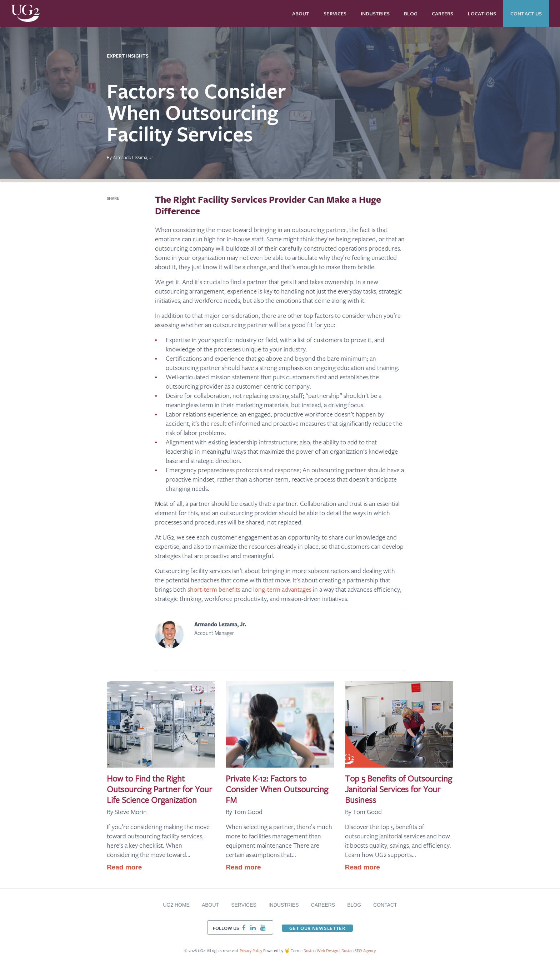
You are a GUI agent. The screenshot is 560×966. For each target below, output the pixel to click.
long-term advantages (282, 589)
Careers (323, 905)
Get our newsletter (317, 928)
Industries (284, 905)
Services (244, 905)
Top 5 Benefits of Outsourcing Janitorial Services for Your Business (399, 789)
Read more (124, 867)
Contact (385, 905)
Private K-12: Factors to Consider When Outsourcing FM (277, 789)
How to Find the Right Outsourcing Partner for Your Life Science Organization (159, 789)
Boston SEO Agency (359, 950)
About (210, 905)
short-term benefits (214, 589)
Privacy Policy (251, 950)
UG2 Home (176, 905)
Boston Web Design (321, 950)
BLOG (354, 905)
